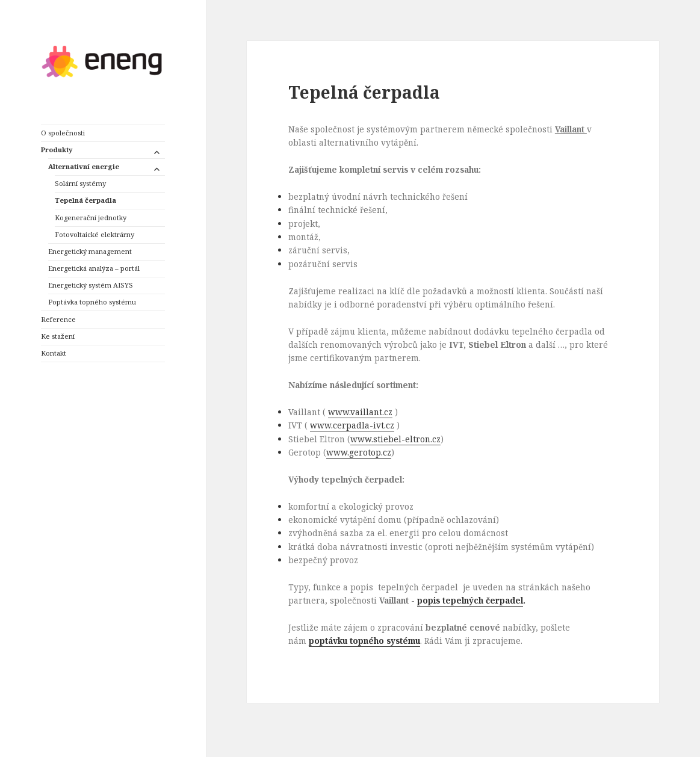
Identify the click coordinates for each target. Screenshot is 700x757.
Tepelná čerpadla (85, 200)
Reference (58, 319)
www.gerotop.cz (359, 452)
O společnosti (63, 133)
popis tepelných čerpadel (470, 600)
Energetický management (90, 251)
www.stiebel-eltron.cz (395, 439)
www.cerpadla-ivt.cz (352, 425)
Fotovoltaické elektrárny (94, 234)
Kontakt (54, 353)
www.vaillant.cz (360, 412)
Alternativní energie (84, 166)
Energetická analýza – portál (94, 268)
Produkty (57, 150)
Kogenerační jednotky (91, 218)
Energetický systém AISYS (91, 285)
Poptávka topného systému (92, 302)
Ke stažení (58, 336)
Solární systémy (80, 183)
